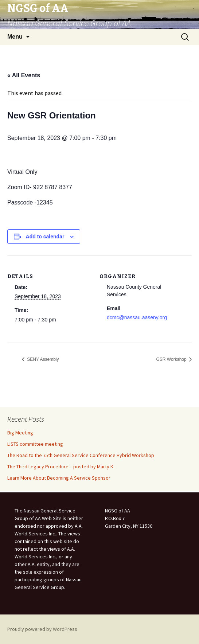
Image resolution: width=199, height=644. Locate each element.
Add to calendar (45, 237)
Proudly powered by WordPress (42, 629)
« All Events (24, 75)
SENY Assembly (42, 359)
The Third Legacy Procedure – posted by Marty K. (61, 467)
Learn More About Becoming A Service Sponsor (59, 478)
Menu (15, 37)
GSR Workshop (172, 359)
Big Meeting (20, 433)
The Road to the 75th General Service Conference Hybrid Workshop (81, 455)
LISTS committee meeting (35, 444)
